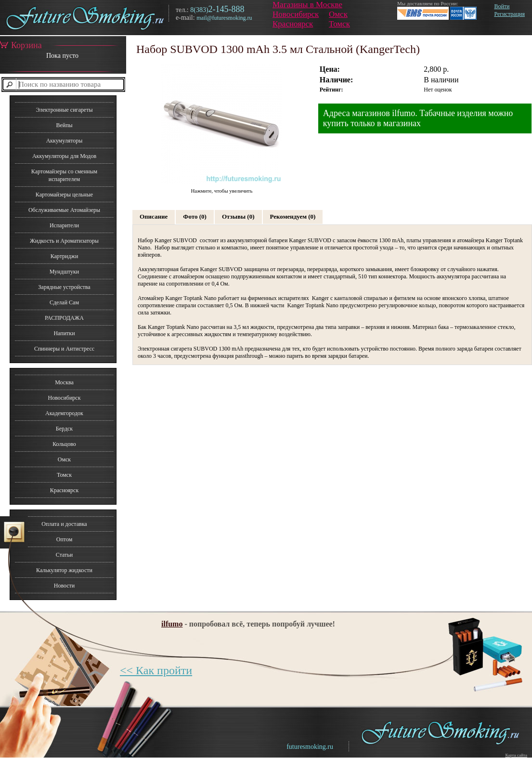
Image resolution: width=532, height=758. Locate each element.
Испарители (64, 225)
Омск (338, 14)
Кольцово (64, 444)
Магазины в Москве (307, 5)
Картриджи (65, 256)
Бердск (64, 429)
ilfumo (172, 624)
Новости (65, 586)
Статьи (64, 555)
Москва (64, 382)
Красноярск (293, 24)
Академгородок (64, 413)
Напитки (64, 333)
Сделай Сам (64, 302)
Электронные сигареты (64, 110)
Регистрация (509, 14)
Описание (154, 216)
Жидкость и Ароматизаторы (64, 241)
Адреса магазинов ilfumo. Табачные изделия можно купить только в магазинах (418, 118)
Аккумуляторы (65, 141)
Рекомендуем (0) (293, 216)
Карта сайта (516, 755)
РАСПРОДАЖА (64, 318)
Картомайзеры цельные (64, 195)
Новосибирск (296, 14)
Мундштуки (64, 272)
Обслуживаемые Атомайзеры (64, 210)
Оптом (65, 539)
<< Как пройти (156, 670)
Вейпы (64, 125)
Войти (502, 6)
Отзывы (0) (238, 216)
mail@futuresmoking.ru (224, 18)
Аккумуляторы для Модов (64, 156)
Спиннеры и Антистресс (64, 349)
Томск (339, 24)
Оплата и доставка (64, 524)
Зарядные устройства (64, 287)
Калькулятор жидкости (64, 570)
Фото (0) (195, 216)
